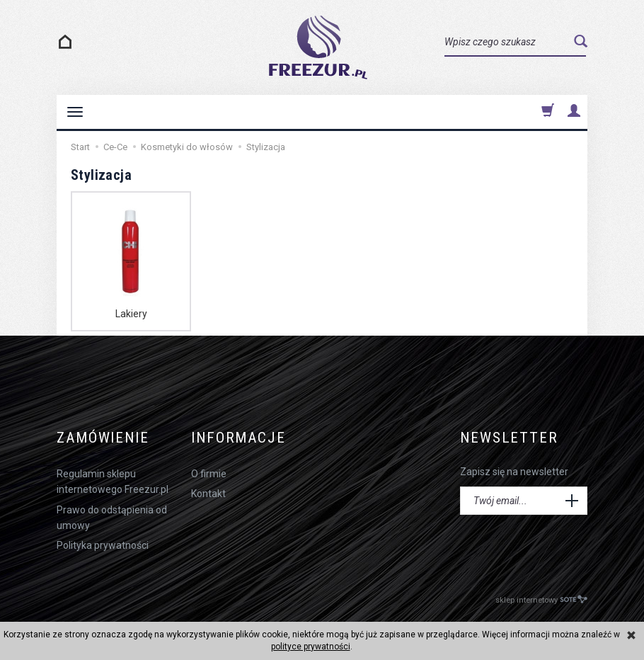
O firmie (209, 474)
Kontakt (208, 494)
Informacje (238, 438)
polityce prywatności (311, 647)
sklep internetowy (541, 599)
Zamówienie (103, 438)
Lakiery (131, 314)
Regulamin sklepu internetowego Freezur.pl (113, 482)
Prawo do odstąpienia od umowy (112, 518)
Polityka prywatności (103, 545)
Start (80, 147)
